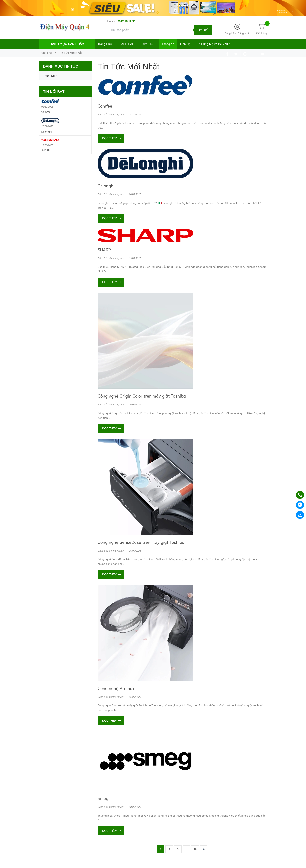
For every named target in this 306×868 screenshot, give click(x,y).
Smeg (103, 798)
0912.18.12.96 (127, 21)
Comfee (105, 106)
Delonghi (106, 185)
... (186, 849)
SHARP (104, 249)
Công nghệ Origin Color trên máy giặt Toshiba (142, 396)
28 (195, 849)
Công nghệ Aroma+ (116, 688)
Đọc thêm (112, 138)
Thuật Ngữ (50, 76)
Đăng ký (229, 33)
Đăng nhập (244, 33)
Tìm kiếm (204, 30)
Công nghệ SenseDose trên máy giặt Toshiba (141, 542)
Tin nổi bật (54, 92)
